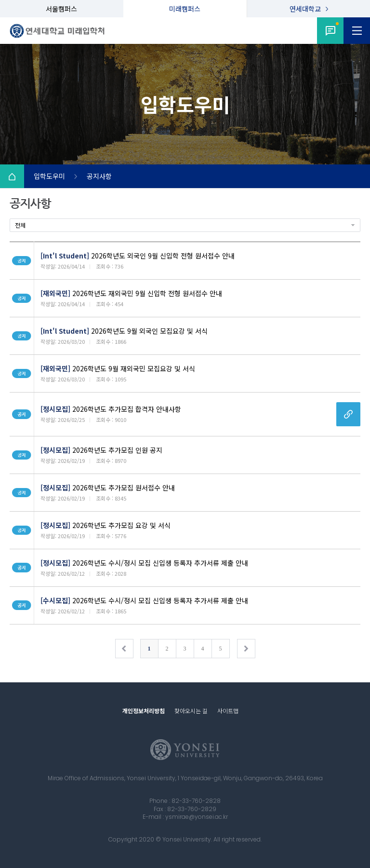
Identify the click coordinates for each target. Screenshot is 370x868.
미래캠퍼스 (185, 9)
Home (12, 176)
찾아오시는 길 (191, 711)
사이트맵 (228, 711)
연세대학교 (305, 9)
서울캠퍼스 (61, 9)
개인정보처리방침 (144, 711)
